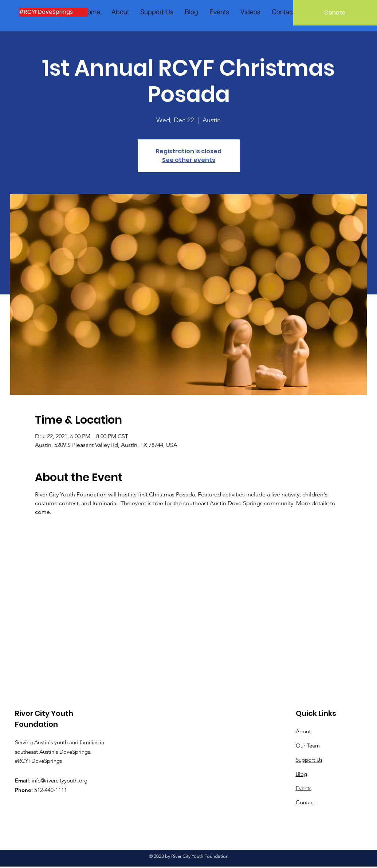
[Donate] (335, 13)
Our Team (308, 746)
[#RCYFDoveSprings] (54, 12)
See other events (189, 160)
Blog (301, 774)
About (303, 731)
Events (304, 788)
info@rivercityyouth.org (60, 780)
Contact (305, 802)
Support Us (309, 760)
